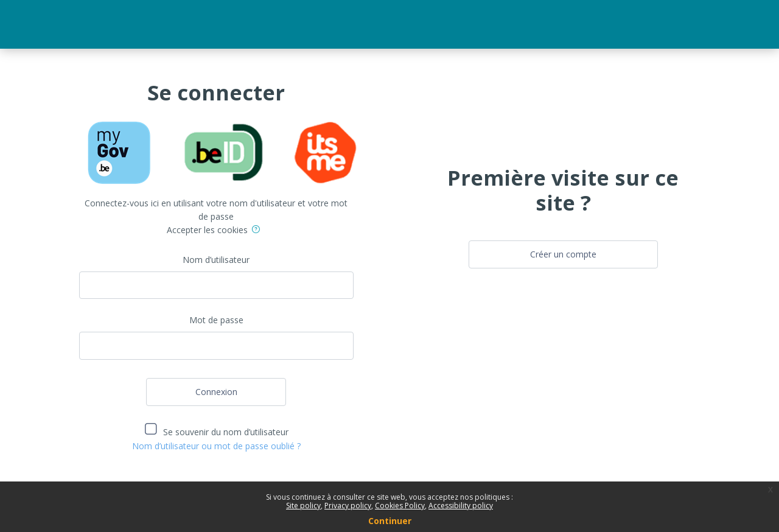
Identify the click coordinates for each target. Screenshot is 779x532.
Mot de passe (216, 320)
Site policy (303, 506)
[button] (258, 231)
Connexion (216, 392)
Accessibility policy (461, 506)
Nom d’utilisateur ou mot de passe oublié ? (216, 446)
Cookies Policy (400, 506)
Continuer (390, 521)
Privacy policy (348, 506)
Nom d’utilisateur (216, 260)
